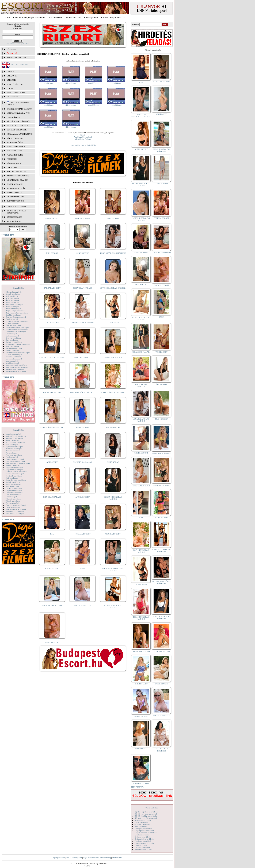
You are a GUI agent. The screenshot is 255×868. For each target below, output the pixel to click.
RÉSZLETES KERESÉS (16, 57)
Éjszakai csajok (15, 184)
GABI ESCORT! (141, 253)
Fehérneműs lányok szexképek (17, 327)
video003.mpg (93, 83)
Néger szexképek (12, 440)
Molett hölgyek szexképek (16, 436)
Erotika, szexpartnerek (111, 18)
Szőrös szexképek (12, 486)
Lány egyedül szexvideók (144, 831)
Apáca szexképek (12, 298)
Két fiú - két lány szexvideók (146, 816)
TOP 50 (10, 88)
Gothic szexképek (12, 336)
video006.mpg (71, 105)
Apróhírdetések (55, 18)
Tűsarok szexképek (13, 507)
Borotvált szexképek (13, 309)
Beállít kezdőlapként (74, 858)
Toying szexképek (13, 503)
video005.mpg (48, 105)
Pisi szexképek (11, 453)
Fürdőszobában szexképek (16, 332)
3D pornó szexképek (13, 292)
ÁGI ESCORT (52, 462)
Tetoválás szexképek (14, 495)
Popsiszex (12, 159)
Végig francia (14, 163)
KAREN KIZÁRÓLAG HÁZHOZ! (113, 607)
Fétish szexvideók (141, 822)
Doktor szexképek (13, 323)
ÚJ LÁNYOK (12, 76)
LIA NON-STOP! (113, 427)
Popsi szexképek (12, 457)
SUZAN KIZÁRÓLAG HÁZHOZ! (113, 498)
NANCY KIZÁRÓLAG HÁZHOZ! (141, 319)
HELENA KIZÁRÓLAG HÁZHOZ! (161, 582)
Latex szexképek (12, 361)
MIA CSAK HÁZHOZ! (161, 453)
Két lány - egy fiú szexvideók (146, 818)
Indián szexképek (12, 346)
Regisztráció (11, 44)
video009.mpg (48, 127)
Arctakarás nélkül (17, 172)
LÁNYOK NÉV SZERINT (17, 207)
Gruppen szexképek (13, 338)
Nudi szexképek (12, 444)
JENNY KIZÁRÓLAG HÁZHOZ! (52, 358)
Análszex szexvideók (143, 820)
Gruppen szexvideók (142, 824)
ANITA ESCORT (52, 218)
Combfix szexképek (13, 315)
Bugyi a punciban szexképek (17, 313)
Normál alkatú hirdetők (20, 134)
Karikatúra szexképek (14, 348)
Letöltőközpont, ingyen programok (29, 18)
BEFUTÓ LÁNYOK (15, 84)
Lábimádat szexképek (14, 359)
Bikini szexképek (12, 302)
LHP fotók (12, 167)
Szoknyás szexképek (14, 484)
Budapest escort (15, 201)
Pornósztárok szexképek (15, 459)
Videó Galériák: (152, 808)
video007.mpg (93, 105)
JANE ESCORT (83, 253)
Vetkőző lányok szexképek (16, 509)
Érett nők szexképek (13, 325)
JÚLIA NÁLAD (113, 462)
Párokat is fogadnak (18, 176)
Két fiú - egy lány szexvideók (146, 814)
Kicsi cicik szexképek (14, 355)
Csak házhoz (13, 117)
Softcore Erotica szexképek (16, 472)
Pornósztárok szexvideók (144, 843)
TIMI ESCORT (113, 218)
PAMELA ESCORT (83, 218)
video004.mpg (116, 83)
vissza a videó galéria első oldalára (83, 145)
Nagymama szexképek (14, 438)
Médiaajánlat (117, 858)
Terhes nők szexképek (14, 493)
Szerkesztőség (105, 858)
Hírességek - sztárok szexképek (18, 344)
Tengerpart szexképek (14, 490)
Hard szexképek (12, 340)
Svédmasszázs (14, 192)
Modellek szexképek (14, 434)
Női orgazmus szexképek (15, 442)
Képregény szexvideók (143, 828)
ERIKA (83, 569)
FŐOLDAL (11, 49)
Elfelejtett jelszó (23, 44)
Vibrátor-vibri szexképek (15, 511)
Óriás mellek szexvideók (144, 839)
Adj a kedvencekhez (91, 858)
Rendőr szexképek (13, 465)
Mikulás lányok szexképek (16, 371)
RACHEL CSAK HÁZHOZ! (83, 323)
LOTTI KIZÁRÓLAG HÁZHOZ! (113, 288)
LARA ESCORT (83, 427)
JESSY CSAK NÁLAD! (83, 288)
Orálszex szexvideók (142, 837)
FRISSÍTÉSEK (12, 97)
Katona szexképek (13, 350)
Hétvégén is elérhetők (19, 121)
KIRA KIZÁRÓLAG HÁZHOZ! (83, 392)
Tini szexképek (11, 497)
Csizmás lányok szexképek (16, 317)
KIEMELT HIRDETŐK (16, 92)
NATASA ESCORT (52, 642)
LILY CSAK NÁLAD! (52, 497)
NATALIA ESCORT (82, 534)
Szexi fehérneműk (16, 146)
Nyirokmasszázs (15, 197)
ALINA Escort (113, 323)
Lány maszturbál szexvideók (146, 833)
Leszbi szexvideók (142, 835)
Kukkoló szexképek (13, 357)
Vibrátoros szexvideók (143, 849)
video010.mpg (71, 127)
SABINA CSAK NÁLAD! (52, 606)
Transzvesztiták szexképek (16, 505)
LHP (8, 18)
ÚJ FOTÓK (11, 80)
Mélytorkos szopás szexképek (17, 367)
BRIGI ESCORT (141, 684)
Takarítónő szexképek (14, 488)
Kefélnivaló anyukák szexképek (18, 352)
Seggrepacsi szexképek (14, 467)
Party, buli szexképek (14, 449)
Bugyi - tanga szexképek (15, 311)
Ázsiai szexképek (12, 300)
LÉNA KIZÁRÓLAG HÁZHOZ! (113, 253)
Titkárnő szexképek (13, 499)
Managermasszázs (16, 188)
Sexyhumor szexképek (14, 470)
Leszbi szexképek (12, 363)
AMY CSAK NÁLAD (83, 358)
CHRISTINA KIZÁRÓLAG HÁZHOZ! (113, 570)
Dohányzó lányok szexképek (17, 321)
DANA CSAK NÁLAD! (113, 358)
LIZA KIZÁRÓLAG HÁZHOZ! (52, 427)
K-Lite (83, 135)
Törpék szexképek (13, 501)
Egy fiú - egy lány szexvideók (146, 812)
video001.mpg (48, 83)
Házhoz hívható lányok (19, 109)
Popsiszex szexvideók (143, 841)
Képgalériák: (18, 288)
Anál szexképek (12, 296)
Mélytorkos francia (18, 180)
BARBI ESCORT (52, 569)
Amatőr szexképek (13, 294)
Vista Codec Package (83, 139)
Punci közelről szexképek (15, 461)
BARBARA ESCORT (52, 288)
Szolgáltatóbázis (73, 18)
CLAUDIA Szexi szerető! (83, 462)
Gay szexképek (11, 334)
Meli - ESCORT (161, 419)
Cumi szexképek (12, 319)
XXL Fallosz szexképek (15, 513)
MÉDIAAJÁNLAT (14, 221)
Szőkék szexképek (13, 482)
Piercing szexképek (13, 451)
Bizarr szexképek (12, 307)
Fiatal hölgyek (15, 155)
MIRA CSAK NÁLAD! (52, 392)
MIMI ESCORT (141, 749)
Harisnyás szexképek (14, 342)
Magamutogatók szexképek (16, 365)
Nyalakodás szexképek (14, 447)
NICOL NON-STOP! (83, 606)
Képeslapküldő (91, 18)
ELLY (141, 518)
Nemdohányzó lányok (18, 113)
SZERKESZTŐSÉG (14, 217)
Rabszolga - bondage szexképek (18, 463)
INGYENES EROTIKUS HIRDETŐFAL (16, 212)
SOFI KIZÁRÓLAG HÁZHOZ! (113, 392)
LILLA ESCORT (52, 323)
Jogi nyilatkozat (59, 858)
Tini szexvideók (141, 845)
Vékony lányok (15, 138)
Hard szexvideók (141, 826)
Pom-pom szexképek (14, 455)
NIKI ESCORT (52, 253)
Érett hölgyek (14, 151)
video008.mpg (116, 105)
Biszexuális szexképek (14, 304)
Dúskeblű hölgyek (17, 130)
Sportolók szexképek (14, 476)
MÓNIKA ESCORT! (113, 534)
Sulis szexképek (12, 478)
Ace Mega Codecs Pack (83, 137)
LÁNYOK (11, 72)
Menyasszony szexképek (15, 369)
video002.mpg (71, 83)
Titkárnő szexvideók (142, 847)
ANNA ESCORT (141, 149)
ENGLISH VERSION (19, 65)
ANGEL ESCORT (83, 497)
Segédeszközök (15, 142)
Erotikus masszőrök (18, 126)
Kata (52, 534)
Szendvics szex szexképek (16, 480)
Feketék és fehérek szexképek (17, 330)
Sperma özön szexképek (15, 474)
